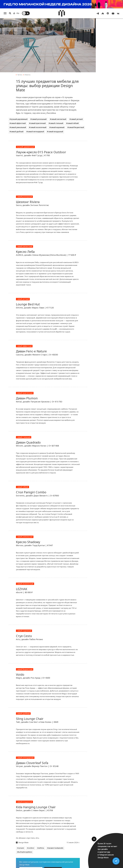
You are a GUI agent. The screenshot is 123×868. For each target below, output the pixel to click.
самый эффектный (18, 123)
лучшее (21, 848)
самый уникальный (18, 127)
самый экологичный (38, 127)
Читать (20, 75)
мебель (41, 848)
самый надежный (57, 127)
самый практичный (38, 123)
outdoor (31, 848)
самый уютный (77, 119)
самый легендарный (36, 132)
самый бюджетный (76, 127)
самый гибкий (73, 123)
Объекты (27, 75)
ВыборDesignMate (25, 852)
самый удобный (17, 132)
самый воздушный (56, 132)
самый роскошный (39, 119)
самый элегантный (59, 119)
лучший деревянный (19, 119)
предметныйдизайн (56, 848)
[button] (94, 839)
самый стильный (56, 123)
